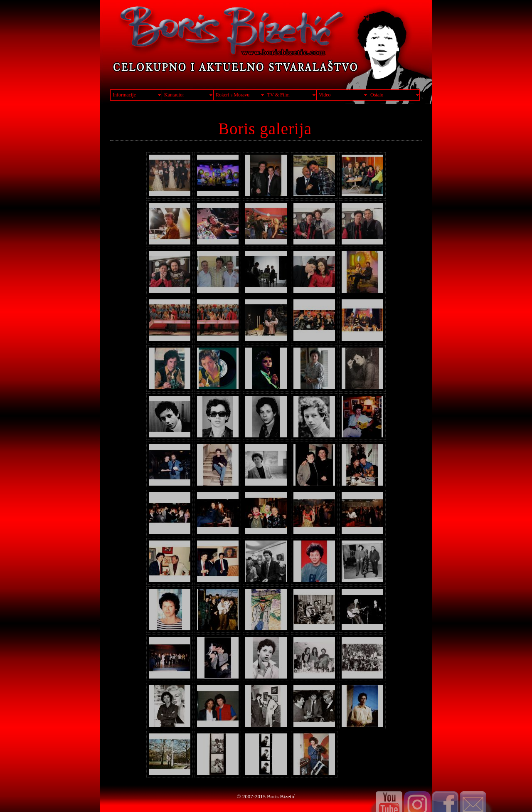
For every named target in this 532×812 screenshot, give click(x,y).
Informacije (124, 95)
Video (325, 95)
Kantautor (174, 95)
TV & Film (278, 95)
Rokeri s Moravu (233, 95)
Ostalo (377, 95)
